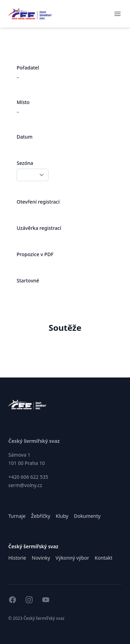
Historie (17, 558)
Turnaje (17, 516)
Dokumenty (87, 516)
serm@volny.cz (25, 485)
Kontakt (103, 558)
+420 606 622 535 (28, 477)
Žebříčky (41, 516)
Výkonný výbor (72, 558)
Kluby (62, 516)
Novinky (41, 558)
